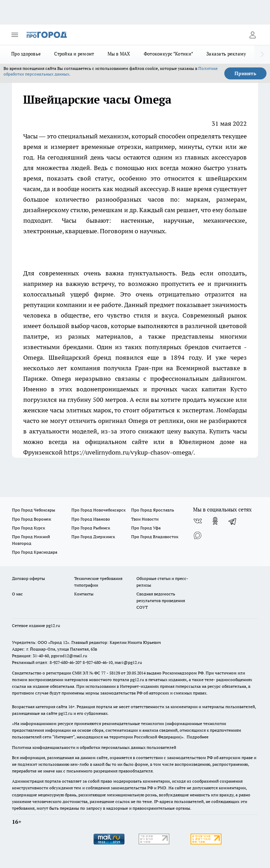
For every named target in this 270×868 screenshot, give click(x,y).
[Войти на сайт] (252, 35)
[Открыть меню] (15, 35)
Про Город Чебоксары (34, 510)
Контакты (84, 594)
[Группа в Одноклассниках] (215, 521)
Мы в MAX (119, 54)
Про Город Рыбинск (91, 528)
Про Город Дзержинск (93, 537)
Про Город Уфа (146, 528)
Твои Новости (145, 519)
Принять (245, 73)
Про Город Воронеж (32, 519)
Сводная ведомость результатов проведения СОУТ (161, 601)
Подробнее (198, 737)
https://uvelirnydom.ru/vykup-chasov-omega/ (129, 452)
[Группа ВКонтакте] (198, 521)
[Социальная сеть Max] (198, 535)
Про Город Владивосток (155, 537)
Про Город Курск (28, 528)
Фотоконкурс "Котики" (168, 54)
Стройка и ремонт (74, 54)
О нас (17, 594)
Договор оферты (28, 578)
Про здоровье (26, 54)
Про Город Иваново (91, 519)
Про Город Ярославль (153, 510)
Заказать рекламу (226, 54)
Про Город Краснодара (35, 552)
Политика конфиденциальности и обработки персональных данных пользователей (94, 747)
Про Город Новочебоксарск (98, 510)
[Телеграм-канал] (233, 521)
